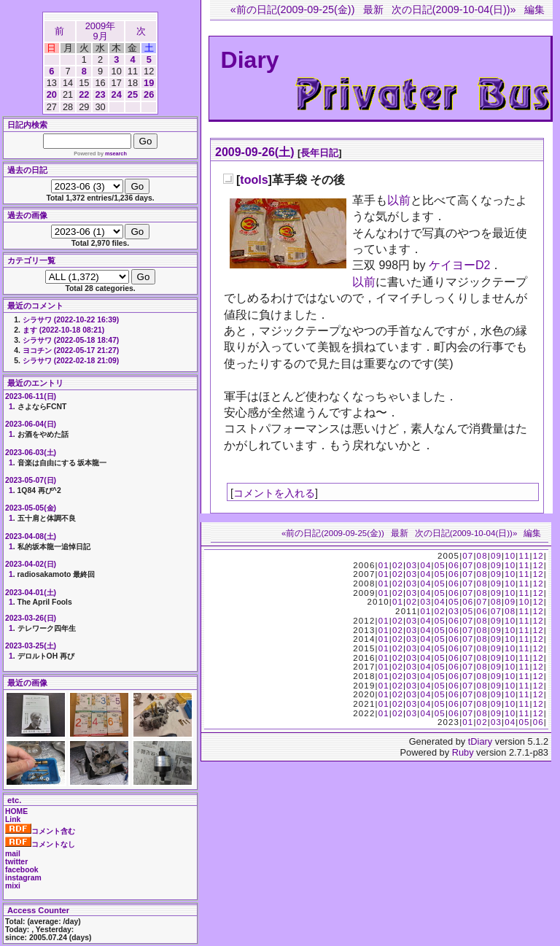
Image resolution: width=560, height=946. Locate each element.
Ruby (463, 752)
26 (149, 94)
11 (524, 556)
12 (538, 556)
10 (510, 556)
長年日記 (319, 153)
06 (454, 565)
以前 (399, 200)
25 (133, 94)
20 (52, 94)
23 (100, 94)
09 (496, 556)
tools (254, 180)
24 (117, 94)
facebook (22, 870)
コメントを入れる (274, 493)
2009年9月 (100, 31)
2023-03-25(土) (31, 646)
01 (384, 565)
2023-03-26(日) (31, 618)
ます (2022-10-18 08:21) (63, 330)
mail (13, 854)
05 (440, 565)
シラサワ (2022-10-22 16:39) (71, 320)
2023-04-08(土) (31, 536)
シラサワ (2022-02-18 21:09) (71, 361)
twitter (16, 862)
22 (84, 94)
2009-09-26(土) (255, 152)
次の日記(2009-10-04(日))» (454, 9)
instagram (23, 878)
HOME (16, 811)
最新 (373, 9)
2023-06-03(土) (31, 453)
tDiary (480, 741)
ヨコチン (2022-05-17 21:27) (71, 350)
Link (13, 819)
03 (412, 565)
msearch (116, 154)
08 (482, 556)
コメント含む (40, 831)
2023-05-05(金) (31, 508)
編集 (534, 9)
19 (149, 83)
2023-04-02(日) (31, 564)
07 (468, 556)
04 (425, 565)
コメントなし (40, 844)
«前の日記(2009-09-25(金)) (293, 9)
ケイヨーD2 (459, 265)
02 (398, 565)
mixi (13, 886)
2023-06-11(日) (31, 396)
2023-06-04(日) (31, 424)
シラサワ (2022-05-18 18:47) (71, 340)
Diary (250, 60)
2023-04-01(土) (31, 593)
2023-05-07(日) (31, 480)
